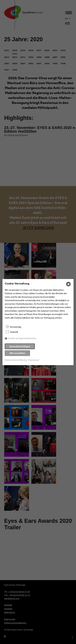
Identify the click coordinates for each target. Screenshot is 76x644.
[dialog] (38, 322)
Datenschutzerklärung (16, 360)
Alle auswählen (17, 353)
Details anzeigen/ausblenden (22, 338)
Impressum (34, 360)
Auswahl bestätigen (20, 346)
